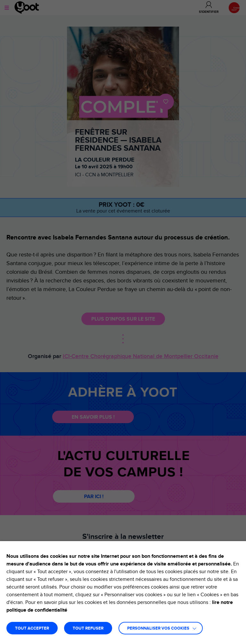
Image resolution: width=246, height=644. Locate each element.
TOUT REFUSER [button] (88, 628)
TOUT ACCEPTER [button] (32, 628)
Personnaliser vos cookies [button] (158, 628)
